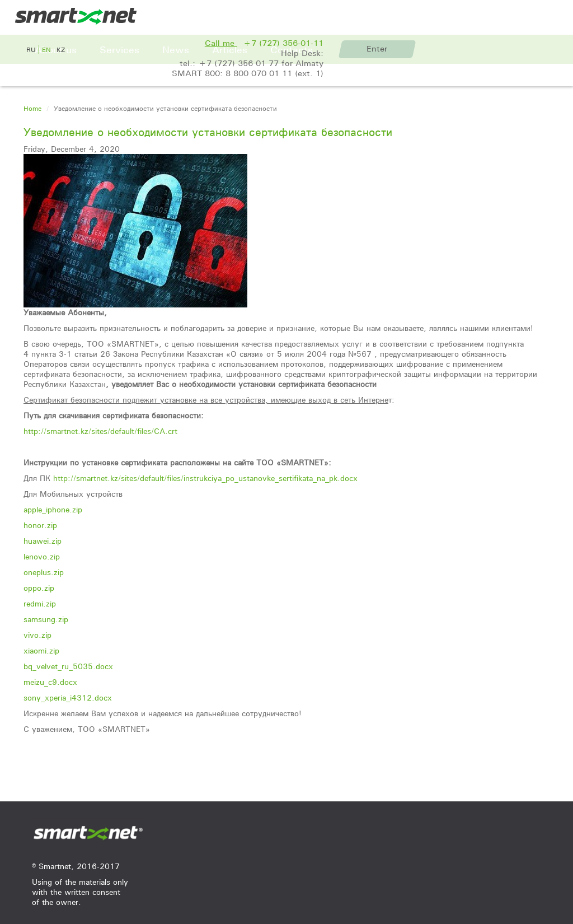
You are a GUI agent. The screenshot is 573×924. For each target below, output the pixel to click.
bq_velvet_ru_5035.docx (68, 666)
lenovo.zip (42, 557)
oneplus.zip (44, 572)
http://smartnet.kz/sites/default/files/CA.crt (100, 431)
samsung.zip (46, 619)
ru (31, 50)
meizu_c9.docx (50, 682)
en (46, 50)
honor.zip (40, 525)
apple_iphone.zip (53, 510)
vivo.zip (37, 635)
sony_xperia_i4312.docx (68, 698)
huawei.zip (43, 541)
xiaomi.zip (41, 651)
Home (32, 108)
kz (61, 50)
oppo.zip (39, 588)
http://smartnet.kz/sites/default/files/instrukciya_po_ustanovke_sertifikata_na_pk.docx (205, 478)
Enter (377, 49)
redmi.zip (40, 604)
